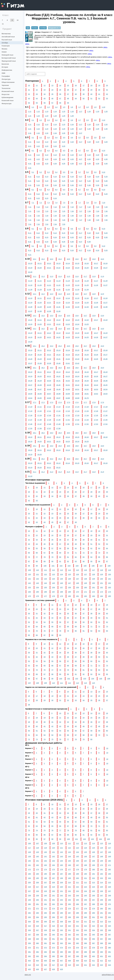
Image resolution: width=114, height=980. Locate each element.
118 (101, 570)
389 (94, 952)
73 (91, 553)
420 (78, 965)
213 (94, 882)
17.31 (58, 415)
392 (29, 956)
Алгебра (5, 43)
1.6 (72, 107)
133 (46, 579)
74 (99, 553)
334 (94, 930)
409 (78, 961)
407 (62, 961)
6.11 (30, 194)
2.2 (41, 120)
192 (101, 874)
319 (62, 926)
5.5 (64, 172)
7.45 (64, 220)
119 (110, 570)
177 (46, 596)
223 (85, 887)
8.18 (89, 233)
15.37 (30, 363)
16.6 (77, 368)
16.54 (105, 389)
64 (107, 548)
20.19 (30, 467)
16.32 (68, 381)
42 (107, 94)
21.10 (30, 476)
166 (46, 592)
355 (85, 939)
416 (46, 965)
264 (62, 904)
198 (62, 878)
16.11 (40, 372)
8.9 (95, 229)
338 (37, 934)
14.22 (58, 337)
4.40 (106, 163)
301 (94, 917)
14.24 (77, 337)
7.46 (72, 220)
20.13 (58, 463)
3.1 (33, 137)
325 (110, 926)
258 (101, 900)
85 (99, 557)
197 (53, 878)
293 (29, 917)
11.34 (87, 289)
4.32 (38, 163)
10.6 (77, 259)
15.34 (87, 359)
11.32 (68, 289)
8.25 (64, 237)
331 (69, 930)
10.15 (77, 263)
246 (94, 895)
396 (62, 956)
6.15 (64, 194)
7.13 (47, 207)
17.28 (30, 415)
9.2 (41, 246)
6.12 (38, 194)
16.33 (77, 381)
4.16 (72, 155)
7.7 (80, 203)
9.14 (55, 250)
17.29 (40, 415)
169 (69, 592)
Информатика (7, 70)
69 (60, 553)
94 (84, 561)
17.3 (52, 402)
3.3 (48, 137)
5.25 (64, 181)
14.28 (30, 342)
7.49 (97, 220)
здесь (27, 44)
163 (110, 587)
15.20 (40, 355)
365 (78, 943)
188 (69, 874)
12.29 (40, 307)
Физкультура (7, 104)
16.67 (58, 398)
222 (78, 887)
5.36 (72, 185)
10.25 (87, 268)
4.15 (64, 155)
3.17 (80, 142)
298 (69, 917)
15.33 (77, 359)
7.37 (80, 216)
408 (69, 961)
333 (85, 930)
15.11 (40, 350)
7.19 (97, 207)
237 (110, 891)
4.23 (47, 159)
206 (37, 882)
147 (69, 583)
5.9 (95, 172)
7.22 (38, 211)
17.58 (58, 428)
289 (85, 913)
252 (53, 900)
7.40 (106, 216)
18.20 (40, 441)
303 (110, 917)
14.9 (102, 329)
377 (85, 947)
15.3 (52, 346)
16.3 (52, 368)
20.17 (96, 463)
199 (69, 878)
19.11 (40, 450)
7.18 (89, 207)
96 (99, 561)
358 (110, 939)
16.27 (105, 376)
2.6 (72, 120)
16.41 (68, 385)
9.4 (56, 246)
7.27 (80, 211)
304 (29, 921)
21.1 (35, 472)
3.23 (47, 146)
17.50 (68, 424)
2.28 (89, 129)
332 (78, 930)
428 (53, 969)
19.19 (30, 454)
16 (76, 85)
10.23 (68, 268)
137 (78, 579)
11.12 (49, 281)
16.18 (105, 372)
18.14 (68, 437)
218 (46, 887)
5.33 (47, 185)
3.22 (38, 146)
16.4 (60, 368)
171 (85, 592)
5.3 (48, 172)
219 (53, 887)
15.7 (85, 346)
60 (76, 548)
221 (69, 887)
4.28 (89, 159)
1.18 (89, 111)
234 (85, 891)
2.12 (38, 124)
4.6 (72, 150)
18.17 (96, 437)
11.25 (87, 285)
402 (110, 956)
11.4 (60, 276)
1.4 (56, 107)
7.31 (30, 216)
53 (107, 98)
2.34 (55, 133)
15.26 (96, 355)
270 (110, 904)
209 (62, 882)
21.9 (102, 472)
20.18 (105, 463)
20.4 (60, 459)
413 (110, 961)
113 (62, 570)
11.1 (35, 276)
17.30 (49, 415)
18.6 (77, 433)
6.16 (72, 194)
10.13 (58, 263)
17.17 (96, 407)
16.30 (49, 381)
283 (37, 913)
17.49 (58, 424)
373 (53, 947)
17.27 (105, 411)
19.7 (85, 446)
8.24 (55, 237)
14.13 (58, 333)
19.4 (60, 446)
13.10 (30, 320)
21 (29, 90)
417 (53, 965)
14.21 (49, 337)
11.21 (49, 285)
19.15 (77, 450)
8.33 (47, 242)
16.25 (87, 376)
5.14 (55, 176)
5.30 (106, 181)
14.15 (77, 333)
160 (85, 587)
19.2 (43, 446)
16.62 (96, 394)
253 (62, 900)
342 (69, 934)
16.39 (49, 385)
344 (85, 934)
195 (37, 878)
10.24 (77, 268)
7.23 (47, 211)
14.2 (43, 329)
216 (29, 887)
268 (94, 904)
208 (53, 882)
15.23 (68, 355)
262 (46, 904)
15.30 (49, 359)
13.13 (58, 320)
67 (45, 553)
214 (101, 882)
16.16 (87, 372)
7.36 (72, 216)
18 (91, 85)
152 (110, 583)
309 (69, 921)
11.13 (58, 281)
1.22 (38, 116)
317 (46, 926)
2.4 (56, 120)
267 (85, 904)
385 (62, 952)
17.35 (96, 415)
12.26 (96, 302)
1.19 (97, 111)
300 (85, 917)
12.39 (49, 311)
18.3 (52, 433)
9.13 (47, 250)
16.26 (96, 376)
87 (29, 561)
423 (101, 965)
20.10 (30, 463)
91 (60, 561)
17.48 (49, 424)
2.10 (103, 120)
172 (94, 592)
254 (69, 900)
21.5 (68, 472)
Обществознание (8, 82)
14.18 (105, 333)
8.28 (89, 237)
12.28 (30, 307)
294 (37, 917)
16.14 (68, 372)
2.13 (47, 124)
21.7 (85, 472)
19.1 (35, 446)
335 (101, 930)
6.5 (64, 190)
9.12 (38, 250)
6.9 (95, 190)
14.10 (30, 333)
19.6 (77, 446)
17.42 (77, 420)
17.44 (96, 420)
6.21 (30, 198)
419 (69, 965)
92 (68, 561)
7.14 (55, 207)
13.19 (30, 324)
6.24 (55, 198)
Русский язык (7, 40)
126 (78, 574)
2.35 (64, 133)
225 (101, 887)
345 (94, 934)
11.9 (102, 276)
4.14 (55, 155)
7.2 (41, 203)
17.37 (30, 420)
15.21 (49, 355)
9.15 (64, 250)
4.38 (89, 163)
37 (68, 94)
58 (60, 103)
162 (101, 587)
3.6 (72, 137)
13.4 (60, 316)
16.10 (30, 372)
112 (53, 570)
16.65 (40, 398)
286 (62, 913)
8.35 (64, 242)
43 (29, 98)
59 (68, 103)
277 (78, 908)
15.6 (77, 346)
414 (29, 965)
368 (101, 943)
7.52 (38, 224)
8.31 (30, 242)
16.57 (49, 394)
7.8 (87, 203)
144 (46, 583)
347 (110, 934)
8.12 (38, 233)
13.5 (68, 316)
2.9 (95, 120)
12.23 (68, 302)
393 (37, 956)
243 (69, 895)
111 (46, 570)
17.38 (40, 420)
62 (91, 548)
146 (62, 583)
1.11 (30, 111)
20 (107, 85)
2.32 (38, 133)
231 (62, 891)
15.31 (58, 359)
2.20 (106, 124)
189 (78, 874)
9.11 (30, 250)
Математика (6, 34)
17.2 (43, 402)
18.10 (30, 437)
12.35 (96, 307)
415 (37, 965)
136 (69, 579)
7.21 (30, 211)
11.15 (77, 281)
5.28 (89, 181)
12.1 (35, 294)
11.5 (68, 276)
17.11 (40, 407)
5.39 (97, 185)
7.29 (97, 211)
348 (29, 939)
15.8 (94, 346)
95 (91, 561)
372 (46, 947)
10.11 (40, 263)
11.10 (30, 281)
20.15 (77, 463)
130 (110, 574)
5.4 (56, 172)
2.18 (89, 124)
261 (37, 904)
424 (110, 965)
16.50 (68, 389)
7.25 (64, 211)
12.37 (30, 311)
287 (69, 913)
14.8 (94, 329)
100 (45, 566)
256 (85, 900)
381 (29, 952)
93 (76, 561)
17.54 (105, 424)
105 (85, 566)
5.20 (106, 176)
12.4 (60, 294)
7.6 (72, 203)
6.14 (55, 194)
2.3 (48, 120)
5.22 (38, 181)
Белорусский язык (9, 58)
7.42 (38, 220)
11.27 (105, 285)
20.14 (68, 463)
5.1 (33, 172)
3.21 (30, 146)
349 (37, 939)
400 (94, 956)
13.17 (96, 320)
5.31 (30, 185)
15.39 (49, 363)
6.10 (103, 190)
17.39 (49, 420)
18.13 (58, 437)
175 (29, 596)
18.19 (30, 441)
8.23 (47, 237)
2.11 (30, 124)
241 (53, 895)
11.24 (77, 285)
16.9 (102, 368)
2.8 (87, 120)
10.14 (68, 263)
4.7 (80, 150)
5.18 (89, 176)
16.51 (77, 389)
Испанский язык (8, 91)
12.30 (49, 307)
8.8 (87, 229)
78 (45, 557)
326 (29, 930)
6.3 (48, 190)
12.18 (105, 298)
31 (107, 90)
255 (78, 900)
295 (46, 917)
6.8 (87, 190)
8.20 (106, 233)
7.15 (64, 207)
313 (101, 921)
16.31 (58, 381)
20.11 (40, 463)
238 (29, 895)
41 (99, 94)
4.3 (48, 150)
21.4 (60, 472)
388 (85, 952)
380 (110, 947)
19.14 (68, 450)
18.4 (60, 433)
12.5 (68, 294)
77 (37, 557)
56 (45, 103)
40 (91, 94)
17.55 (30, 428)
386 (69, 952)
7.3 (48, 203)
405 (46, 961)
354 (78, 939)
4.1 (33, 150)
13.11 (40, 320)
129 (101, 574)
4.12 (38, 155)
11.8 (94, 276)
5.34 (55, 185)
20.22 (58, 467)
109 (29, 570)
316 (37, 926)
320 (69, 926)
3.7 (80, 137)
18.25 (87, 441)
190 (85, 874)
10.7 (85, 259)
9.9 (95, 246)
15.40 (58, 363)
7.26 (72, 211)
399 (85, 956)
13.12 (49, 320)
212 (85, 882)
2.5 (64, 120)
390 (101, 952)
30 (99, 90)
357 (101, 939)
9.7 (80, 246)
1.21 (30, 116)
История (5, 67)
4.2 (41, 150)
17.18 (105, 407)
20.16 (87, 463)
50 (84, 98)
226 (110, 887)
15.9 (102, 346)
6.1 (33, 190)
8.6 (72, 229)
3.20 (106, 142)
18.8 (94, 433)
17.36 (105, 415)
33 (37, 94)
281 (110, 908)
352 (62, 939)
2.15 (64, 124)
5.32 (38, 185)
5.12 (38, 176)
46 (52, 98)
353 (69, 939)
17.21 (49, 411)
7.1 (33, 203)
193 (110, 874)
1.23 (47, 116)
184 (101, 596)
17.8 (94, 402)
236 (101, 891)
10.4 (60, 259)
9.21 (30, 255)
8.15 (64, 233)
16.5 (68, 368)
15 (68, 85)
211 (78, 882)
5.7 (80, 172)
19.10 (30, 450)
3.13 (47, 142)
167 (53, 592)
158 (69, 587)
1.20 (106, 111)
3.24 (55, 146)
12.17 (96, 298)
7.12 (38, 207)
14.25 (87, 337)
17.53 (96, 424)
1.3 (48, 107)
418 (62, 965)
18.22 (58, 441)
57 (52, 103)
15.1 (35, 346)
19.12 (49, 450)
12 (45, 85)
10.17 (96, 263)
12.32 (68, 307)
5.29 (97, 181)
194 (29, 878)
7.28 (89, 211)
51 (91, 98)
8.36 (72, 242)
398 (78, 956)
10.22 (58, 268)
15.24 (77, 355)
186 (53, 874)
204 (110, 878)
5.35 (64, 185)
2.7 (80, 120)
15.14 (68, 350)
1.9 (95, 107)
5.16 (72, 176)
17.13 (58, 407)
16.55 (30, 394)
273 (46, 908)
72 (84, 553)
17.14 (68, 407)
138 (85, 579)
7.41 (30, 220)
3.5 (64, 137)
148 (78, 583)
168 (62, 592)
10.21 (49, 268)
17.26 (96, 411)
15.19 (30, 355)
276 (69, 908)
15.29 (40, 359)
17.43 (87, 420)
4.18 (89, 155)
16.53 (96, 389)
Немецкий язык (7, 55)
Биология (5, 64)
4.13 (47, 155)
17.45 (105, 420)
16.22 (58, 376)
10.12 (49, 263)
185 (110, 596)
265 (69, 904)
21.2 (43, 472)
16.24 (77, 376)
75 (107, 553)
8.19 (97, 233)
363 (62, 943)
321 (78, 926)
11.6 (77, 276)
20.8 (94, 459)
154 (37, 587)
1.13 (47, 111)
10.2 (43, 259)
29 (91, 90)
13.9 (102, 316)
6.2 (41, 190)
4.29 (97, 159)
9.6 (72, 246)
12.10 (30, 298)
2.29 (97, 129)
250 (37, 900)
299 (78, 917)
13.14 (68, 320)
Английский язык (8, 37)
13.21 (49, 324)
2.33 (47, 133)
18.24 (77, 441)
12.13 (58, 298)
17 (84, 85)
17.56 (40, 428)
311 (85, 921)
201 (85, 878)
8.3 (48, 229)
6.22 (38, 198)
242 (62, 895)
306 (46, 921)
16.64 (30, 398)
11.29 (40, 289)
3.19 (97, 142)
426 (37, 969)
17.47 (40, 424)
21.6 (77, 472)
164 (29, 592)
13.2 (43, 316)
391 (110, 952)
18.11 (40, 437)
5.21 (30, 181)
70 (68, 553)
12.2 (43, 294)
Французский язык (9, 61)
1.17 (80, 111)
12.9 (102, 294)
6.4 (56, 190)
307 (53, 921)
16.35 (96, 381)
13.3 (52, 316)
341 (62, 934)
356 (94, 939)
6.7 (80, 190)
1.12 (38, 111)
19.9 (102, 446)
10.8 (94, 259)
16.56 (40, 394)
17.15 (77, 407)
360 (37, 943)
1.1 (33, 107)
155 (46, 587)
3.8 (87, 137)
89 (45, 561)
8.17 (80, 233)
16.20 (40, 376)
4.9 (95, 150)
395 (53, 956)
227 (29, 891)
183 (94, 596)
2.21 (30, 129)
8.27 (80, 237)
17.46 (30, 424)
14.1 (35, 329)
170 (78, 592)
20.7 (85, 459)
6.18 (89, 194)
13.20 (40, 324)
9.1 (33, 246)
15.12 (49, 350)
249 (29, 900)
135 (62, 579)
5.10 (103, 172)
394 (46, 956)
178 (53, 596)
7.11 (30, 207)
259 (110, 900)
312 (94, 921)
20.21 (49, 467)
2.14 (55, 124)
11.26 (96, 285)
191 (94, 874)
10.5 (68, 259)
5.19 (97, 176)
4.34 (55, 163)
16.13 (58, 372)
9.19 (97, 250)
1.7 (80, 107)
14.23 (68, 337)
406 (53, 961)
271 (29, 908)
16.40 (58, 385)
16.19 (30, 376)
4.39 (97, 163)
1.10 (103, 107)
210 (69, 882)
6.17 (80, 194)
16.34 (87, 381)
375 (69, 947)
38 (76, 94)
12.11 (40, 298)
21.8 (94, 472)
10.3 (52, 259)
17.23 (68, 411)
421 (85, 965)
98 (29, 566)
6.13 (47, 194)
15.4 (60, 346)
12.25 (87, 302)
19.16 (87, 450)
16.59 (68, 394)
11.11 (40, 281)
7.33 (47, 216)
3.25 (64, 146)
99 (37, 566)
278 (85, 908)
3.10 (103, 137)
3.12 (38, 142)
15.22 (58, 355)
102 (61, 566)
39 (84, 94)
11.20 (40, 285)
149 (85, 583)
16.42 (77, 385)
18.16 (87, 437)
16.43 (87, 385)
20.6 (77, 459)
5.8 (87, 172)
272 (37, 908)
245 (85, 895)
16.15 (77, 372)
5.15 (64, 176)
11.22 (58, 285)
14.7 (85, 329)
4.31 (30, 163)
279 (94, 908)
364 (69, 943)
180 (69, 596)
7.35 (64, 216)
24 (52, 90)
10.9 (102, 259)
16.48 (49, 389)
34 (45, 94)
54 (29, 103)
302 (101, 917)
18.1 (35, 433)
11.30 (49, 289)
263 (53, 904)
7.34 (55, 216)
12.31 (58, 307)
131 (29, 579)
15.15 (77, 350)
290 (94, 913)
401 (101, 956)
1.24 (55, 116)
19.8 (94, 446)
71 (76, 553)
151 (101, 583)
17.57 (49, 428)
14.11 (40, 333)
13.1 (35, 316)
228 (37, 891)
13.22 (58, 324)
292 (110, 913)
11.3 (52, 276)
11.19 (30, 285)
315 (29, 926)
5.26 (72, 181)
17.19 (30, 411)
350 (46, 939)
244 (78, 895)
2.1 (33, 120)
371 (37, 947)
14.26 (96, 337)
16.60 (77, 394)
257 (94, 900)
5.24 (55, 181)
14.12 (49, 333)
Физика (4, 49)
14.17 (96, 333)
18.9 (102, 433)
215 (110, 882)
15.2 (43, 346)
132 (37, 579)
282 (29, 913)
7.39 (97, 216)
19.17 (96, 450)
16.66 (49, 398)
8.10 (103, 229)
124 (62, 574)
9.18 (89, 250)
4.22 (38, 159)
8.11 (30, 233)
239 (37, 895)
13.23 (68, 324)
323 (94, 926)
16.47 (40, 389)
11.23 (68, 285)
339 (46, 934)
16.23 (68, 376)
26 (68, 90)
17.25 (87, 411)
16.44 (96, 385)
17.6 (77, 402)
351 (53, 939)
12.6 (77, 294)
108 (109, 566)
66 (37, 553)
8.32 (38, 242)
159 (78, 587)
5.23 (47, 181)
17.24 (77, 411)
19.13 (58, 450)
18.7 (85, 433)
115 (78, 570)
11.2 (43, 276)
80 (60, 557)
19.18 (105, 450)
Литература (6, 79)
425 (29, 969)
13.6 (77, 316)
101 (53, 566)
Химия (4, 52)
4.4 (56, 150)
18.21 (49, 441)
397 (69, 956)
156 (53, 587)
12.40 (58, 311)
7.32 (38, 216)
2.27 (80, 129)
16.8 (94, 368)
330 (62, 930)
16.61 (87, 394)
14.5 (68, 329)
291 (101, 913)
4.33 (47, 163)
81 (68, 557)
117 (94, 570)
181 (78, 596)
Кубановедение (8, 97)
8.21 (30, 237)
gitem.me (7, 4)
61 (84, 548)
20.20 (40, 467)
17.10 (30, 407)
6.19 (97, 194)
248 (110, 895)
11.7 (85, 276)
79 (52, 557)
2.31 (30, 133)
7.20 (106, 207)
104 (77, 566)
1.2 (41, 107)
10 (18, 20)
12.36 (105, 307)
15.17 (96, 350)
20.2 (43, 459)
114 (69, 570)
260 (29, 904)
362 (53, 943)
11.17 (96, 281)
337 (29, 934)
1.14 (55, 111)
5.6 (72, 172)
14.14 (68, 333)
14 (60, 85)
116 (85, 570)
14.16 (87, 333)
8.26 (72, 237)
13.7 (85, 316)
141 (110, 579)
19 (99, 85)
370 (29, 947)
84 (91, 557)
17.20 (40, 411)
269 (101, 904)
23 (45, 90)
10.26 (96, 268)
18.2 (43, 433)
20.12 (49, 463)
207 (46, 882)
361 (46, 943)
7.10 (103, 203)
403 (29, 961)
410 (85, 961)
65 (29, 553)
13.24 (77, 324)
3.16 (72, 142)
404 (37, 961)
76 (29, 557)
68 (52, 553)
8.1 (33, 229)
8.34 (55, 242)
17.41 (68, 420)
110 (37, 570)
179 (62, 596)
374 (62, 947)
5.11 (30, 176)
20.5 (68, 459)
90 (52, 561)
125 (69, 574)
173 (101, 592)
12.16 (87, 298)
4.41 (30, 168)
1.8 (87, 107)
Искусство (6, 94)
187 (62, 874)
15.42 (77, 363)
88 (37, 561)
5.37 (80, 185)
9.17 (80, 250)
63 (99, 548)
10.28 (30, 272)
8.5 (64, 229)
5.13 (47, 176)
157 (62, 587)
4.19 (97, 155)
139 (94, 579)
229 (46, 891)
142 (29, 583)
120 (29, 574)
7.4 (56, 203)
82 (76, 557)
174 (110, 592)
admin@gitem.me (108, 975)
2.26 (72, 129)
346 (101, 934)
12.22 (58, 302)
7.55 (64, 224)
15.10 (30, 350)
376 (78, 947)
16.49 (58, 389)
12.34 (87, 307)
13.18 (105, 320)
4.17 (80, 155)
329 (53, 930)
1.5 (64, 107)
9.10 (103, 246)
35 (52, 94)
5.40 (106, 185)
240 (46, 895)
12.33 (77, 307)
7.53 (47, 224)
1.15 (64, 111)
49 (76, 98)
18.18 (105, 437)
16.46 (30, 389)
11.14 (68, 281)
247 (101, 895)
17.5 (68, 402)
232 (69, 891)
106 (93, 566)
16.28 (30, 381)
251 (46, 900)
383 (46, 952)
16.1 (35, 368)
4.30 (106, 159)
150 (94, 583)
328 (46, 930)
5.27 (80, 181)
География (6, 76)
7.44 (55, 220)
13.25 (87, 324)
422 (94, 965)
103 (69, 566)
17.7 (85, 402)
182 (85, 596)
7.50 (106, 220)
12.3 (52, 294)
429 (62, 969)
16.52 (87, 389)
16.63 (105, 394)
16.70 (87, 398)
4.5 (64, 150)
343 (78, 934)
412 (101, 961)
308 (62, 921)
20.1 (35, 459)
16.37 (30, 385)
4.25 (64, 159)
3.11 (30, 142)
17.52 (87, 424)
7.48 (89, 220)
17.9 (102, 402)
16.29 (40, 381)
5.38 (89, 185)
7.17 (80, 207)
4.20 (106, 155)
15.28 (30, 359)
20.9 (102, 459)
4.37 (80, 163)
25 (60, 90)
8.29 (97, 237)
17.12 (49, 407)
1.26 (72, 116)
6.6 (72, 190)
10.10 (30, 263)
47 (60, 98)
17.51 (77, 424)
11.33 (77, 289)
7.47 (80, 220)
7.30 (106, 211)
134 (53, 579)
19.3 (52, 446)
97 (107, 561)
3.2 (41, 137)
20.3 (52, 459)
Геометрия (6, 46)
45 (45, 98)
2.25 (64, 129)
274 (53, 908)
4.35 (64, 163)
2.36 (72, 133)
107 (101, 566)
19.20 (40, 454)
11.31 (58, 289)
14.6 (77, 329)
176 (37, 596)
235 (94, 891)
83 (84, 557)
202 (94, 878)
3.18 (89, 142)
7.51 (30, 224)
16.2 (43, 368)
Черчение (5, 85)
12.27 (105, 302)
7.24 (55, 211)
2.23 (47, 129)
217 (37, 887)
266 (78, 904)
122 (46, 574)
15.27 (105, 355)
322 (85, 926)
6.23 (47, 198)
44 (37, 98)
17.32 (68, 415)
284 (46, 913)
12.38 (40, 311)
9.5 (64, 246)
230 (53, 891)
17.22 (58, 411)
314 (110, 921)
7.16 (72, 207)
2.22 (38, 129)
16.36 (105, 381)
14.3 (52, 329)
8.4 (56, 229)
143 (37, 583)
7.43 (47, 220)
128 (94, 574)
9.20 (106, 250)
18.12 (49, 437)
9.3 (48, 246)
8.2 (41, 229)
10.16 (87, 263)
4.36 (72, 163)
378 (94, 947)
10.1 (35, 259)
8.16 (72, 233)
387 (78, 952)
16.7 (85, 368)
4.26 (72, 159)
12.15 (77, 298)
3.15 (64, 142)
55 (37, 103)
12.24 (77, 302)
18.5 (68, 433)
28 (84, 90)
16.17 (96, 372)
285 (53, 913)
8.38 (89, 242)
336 (110, 930)
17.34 (87, 415)
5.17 (80, 176)
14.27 (105, 337)
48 (68, 98)
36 (60, 94)
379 (101, 947)
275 (62, 908)
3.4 (56, 137)
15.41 (68, 363)
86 (107, 557)
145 (53, 583)
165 (37, 592)
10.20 (40, 268)
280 (101, 908)
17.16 (87, 407)
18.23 (68, 441)
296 (53, 917)
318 (53, 926)
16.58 (58, 394)
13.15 (77, 320)
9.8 (87, 246)
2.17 (80, 124)
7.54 (55, 224)
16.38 (40, 385)
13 (52, 85)
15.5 (68, 346)
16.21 (49, 376)
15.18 (105, 350)
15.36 (105, 359)
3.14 (55, 142)
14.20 (40, 337)
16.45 (105, 385)
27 (76, 90)
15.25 (87, 355)
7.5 (64, 203)
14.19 (30, 337)
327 (37, 930)
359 (29, 943)
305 (37, 921)
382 (37, 952)
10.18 (105, 263)
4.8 (87, 150)
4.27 (80, 159)
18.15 (77, 437)
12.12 (49, 298)
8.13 (47, 233)
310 (78, 921)
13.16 (87, 320)
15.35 (96, 359)
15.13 (58, 350)
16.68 (68, 398)
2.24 (55, 129)
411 (94, 961)
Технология (6, 88)
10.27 (105, 268)
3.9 (95, 137)
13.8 (94, 316)
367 (94, 943)
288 (78, 913)
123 (53, 574)
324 (101, 926)
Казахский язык (8, 100)
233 (78, 891)
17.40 (58, 420)
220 (62, 887)
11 (3, 24)
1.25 (64, 116)
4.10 (103, 150)
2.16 (72, 124)
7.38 (89, 216)
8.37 (80, 242)
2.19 (97, 124)
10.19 (30, 268)
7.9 (95, 203)
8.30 (106, 237)
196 (46, 878)
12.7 (85, 294)
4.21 (30, 159)
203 (101, 878)
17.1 (35, 402)
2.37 (80, 133)
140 (101, 579)
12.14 (68, 298)
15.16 (87, 350)
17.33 (77, 415)
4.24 (55, 159)
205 (29, 882)
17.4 (60, 402)
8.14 (55, 233)
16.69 (77, 398)
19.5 (68, 446)
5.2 (41, 172)
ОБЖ (3, 73)
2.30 (106, 129)
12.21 (49, 302)
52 (99, 98)
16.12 (49, 372)
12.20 (40, 302)
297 (62, 917)
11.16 (87, 281)
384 (53, 952)
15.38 (40, 363)
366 (85, 943)
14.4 (60, 329)
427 (46, 969)
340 (53, 934)
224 (94, 887)
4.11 (30, 155)
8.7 (80, 229)
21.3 (52, 472)
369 (110, 943)
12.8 (94, 294)
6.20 (106, 194)
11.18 (105, 281)
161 (94, 587)
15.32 (68, 359)
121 (37, 574)
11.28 (30, 289)
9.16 (72, 250)
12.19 (30, 302)
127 (85, 574)
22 (37, 90)
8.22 (38, 237)
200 (78, 878)
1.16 (72, 111)
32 (29, 94)
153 (29, 587)
